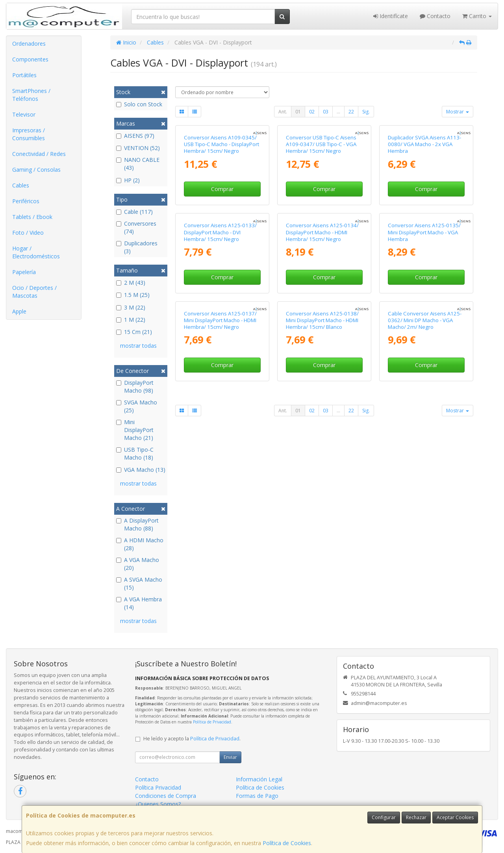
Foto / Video (28, 233)
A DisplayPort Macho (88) (137, 524)
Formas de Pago (257, 796)
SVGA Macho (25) (137, 406)
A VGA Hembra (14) (139, 603)
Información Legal (259, 779)
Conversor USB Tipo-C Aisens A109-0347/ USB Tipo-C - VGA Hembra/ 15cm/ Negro (321, 144)
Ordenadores (29, 44)
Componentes (30, 59)
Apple (19, 311)
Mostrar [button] (458, 112)
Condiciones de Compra (166, 796)
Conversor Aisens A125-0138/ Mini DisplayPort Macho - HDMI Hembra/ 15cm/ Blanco (322, 320)
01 (298, 112)
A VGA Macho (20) (138, 564)
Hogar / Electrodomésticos (36, 252)
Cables (21, 185)
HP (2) (128, 180)
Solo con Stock (139, 104)
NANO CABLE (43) (138, 164)
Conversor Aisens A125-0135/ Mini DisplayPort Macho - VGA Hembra (424, 232)
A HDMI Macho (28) (140, 544)
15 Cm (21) (134, 332)
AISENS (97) (135, 136)
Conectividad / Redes (39, 154)
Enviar (230, 757)
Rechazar (416, 817)
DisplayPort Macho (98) (135, 387)
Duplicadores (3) (137, 247)
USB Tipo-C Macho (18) (135, 453)
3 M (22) (131, 307)
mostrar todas (138, 346)
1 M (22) (131, 320)
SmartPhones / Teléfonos (31, 95)
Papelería (24, 272)
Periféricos (26, 201)
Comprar (222, 189)
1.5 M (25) (133, 295)
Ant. (283, 112)
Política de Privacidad (212, 722)
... (338, 112)
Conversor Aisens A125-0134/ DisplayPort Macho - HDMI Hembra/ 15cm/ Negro (322, 232)
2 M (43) (131, 283)
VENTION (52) (138, 148)
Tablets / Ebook (32, 217)
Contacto (435, 16)
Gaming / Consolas (36, 170)
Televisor (24, 114)
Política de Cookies (287, 843)
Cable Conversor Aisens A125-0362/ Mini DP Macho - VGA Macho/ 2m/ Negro (425, 320)
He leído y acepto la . (192, 739)
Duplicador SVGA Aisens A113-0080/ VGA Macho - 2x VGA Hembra (424, 144)
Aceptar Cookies (455, 817)
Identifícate (391, 16)
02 (312, 112)
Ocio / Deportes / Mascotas (34, 292)
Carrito (477, 16)
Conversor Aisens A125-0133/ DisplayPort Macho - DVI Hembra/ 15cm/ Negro (220, 232)
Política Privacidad (158, 787)
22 (351, 112)
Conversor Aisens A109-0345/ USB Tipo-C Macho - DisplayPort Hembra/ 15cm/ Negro (221, 144)
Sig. (366, 112)
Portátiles (24, 75)
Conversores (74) (136, 227)
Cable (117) (134, 212)
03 (326, 112)
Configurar (384, 817)
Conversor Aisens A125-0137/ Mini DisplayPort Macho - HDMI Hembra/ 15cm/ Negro (220, 320)
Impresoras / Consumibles (29, 134)
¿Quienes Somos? (158, 804)
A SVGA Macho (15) (139, 583)
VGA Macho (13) (141, 470)
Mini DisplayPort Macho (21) (135, 430)
